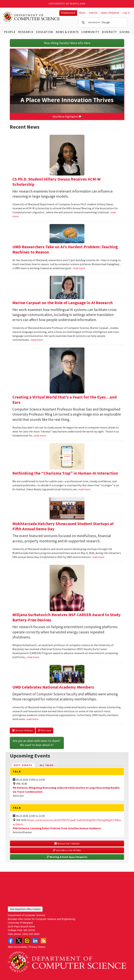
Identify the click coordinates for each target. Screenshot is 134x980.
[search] (102, 23)
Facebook (11, 941)
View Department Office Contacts (25, 909)
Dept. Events (24, 765)
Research (26, 32)
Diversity (109, 32)
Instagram (27, 941)
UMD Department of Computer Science (31, 17)
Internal (93, 13)
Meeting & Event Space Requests (67, 857)
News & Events (67, 32)
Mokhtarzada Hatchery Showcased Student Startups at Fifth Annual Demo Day (63, 526)
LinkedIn (35, 941)
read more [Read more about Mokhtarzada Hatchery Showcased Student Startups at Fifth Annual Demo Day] (98, 557)
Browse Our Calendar (67, 844)
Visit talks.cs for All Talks (67, 850)
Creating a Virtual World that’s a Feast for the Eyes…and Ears (65, 400)
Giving (125, 32)
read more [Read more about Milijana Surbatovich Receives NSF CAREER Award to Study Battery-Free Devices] (33, 657)
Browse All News (22, 731)
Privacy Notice (37, 947)
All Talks (47, 765)
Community (90, 32)
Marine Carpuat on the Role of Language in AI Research (63, 303)
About (82, 13)
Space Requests (110, 13)
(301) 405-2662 (31, 934)
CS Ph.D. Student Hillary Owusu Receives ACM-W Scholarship (57, 182)
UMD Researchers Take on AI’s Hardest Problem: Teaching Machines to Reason (65, 249)
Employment (68, 13)
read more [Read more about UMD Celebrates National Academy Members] (32, 719)
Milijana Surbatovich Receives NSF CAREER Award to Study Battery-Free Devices (67, 617)
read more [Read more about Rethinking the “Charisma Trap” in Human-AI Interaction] (84, 489)
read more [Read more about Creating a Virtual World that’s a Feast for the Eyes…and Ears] (40, 435)
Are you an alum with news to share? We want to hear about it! (37, 743)
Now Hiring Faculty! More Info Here (67, 43)
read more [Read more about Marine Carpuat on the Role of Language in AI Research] (37, 340)
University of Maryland (67, 4)
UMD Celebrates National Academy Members (53, 687)
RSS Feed (44, 731)
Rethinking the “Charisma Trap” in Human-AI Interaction (65, 473)
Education (45, 32)
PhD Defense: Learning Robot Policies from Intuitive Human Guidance (57, 828)
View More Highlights (67, 116)
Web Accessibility (18, 947)
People (10, 32)
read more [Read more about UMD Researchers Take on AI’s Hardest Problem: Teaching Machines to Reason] (79, 268)
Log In (126, 13)
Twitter (19, 941)
